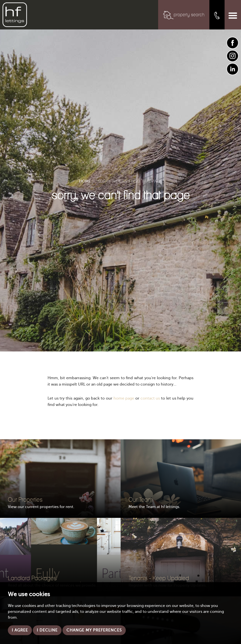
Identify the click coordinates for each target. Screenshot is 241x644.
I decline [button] (47, 630)
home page (124, 398)
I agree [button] (20, 630)
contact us (150, 398)
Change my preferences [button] (94, 630)
